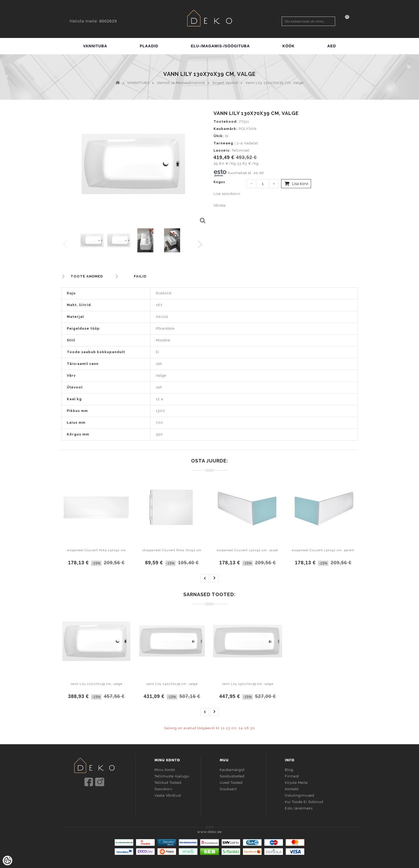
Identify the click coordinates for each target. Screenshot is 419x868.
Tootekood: (226, 121)
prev (205, 578)
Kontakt (292, 788)
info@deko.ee (103, 798)
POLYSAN (248, 129)
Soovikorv (163, 788)
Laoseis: (222, 150)
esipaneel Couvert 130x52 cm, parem (323, 550)
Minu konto (165, 769)
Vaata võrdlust (168, 795)
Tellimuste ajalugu (172, 776)
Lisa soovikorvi (227, 194)
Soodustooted (232, 776)
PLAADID (149, 46)
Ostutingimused (300, 795)
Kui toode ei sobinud (304, 801)
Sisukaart (228, 788)
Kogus (219, 182)
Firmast (292, 776)
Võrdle (220, 205)
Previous (66, 245)
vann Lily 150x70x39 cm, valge (248, 684)
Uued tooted (231, 782)
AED (332, 46)
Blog (289, 769)
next (214, 578)
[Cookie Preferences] (7, 861)
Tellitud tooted (168, 782)
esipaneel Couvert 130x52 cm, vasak (248, 550)
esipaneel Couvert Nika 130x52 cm (96, 550)
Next (201, 245)
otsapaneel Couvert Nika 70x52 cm (172, 550)
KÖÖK (289, 46)
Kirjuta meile (296, 782)
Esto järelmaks (299, 808)
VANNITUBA (95, 46)
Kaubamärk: (226, 129)
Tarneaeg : (225, 143)
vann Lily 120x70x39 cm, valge (96, 684)
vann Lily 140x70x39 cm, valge (172, 684)
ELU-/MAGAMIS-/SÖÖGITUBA (220, 46)
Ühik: (219, 136)
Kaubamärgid (232, 769)
